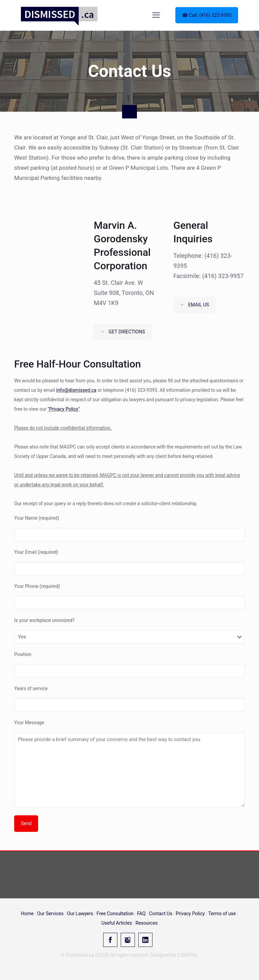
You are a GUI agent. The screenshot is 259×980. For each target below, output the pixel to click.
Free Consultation (115, 914)
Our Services (50, 914)
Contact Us (161, 914)
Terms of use (222, 914)
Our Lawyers (80, 914)
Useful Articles (117, 923)
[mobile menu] (156, 15)
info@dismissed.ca (76, 390)
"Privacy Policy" (64, 409)
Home (27, 914)
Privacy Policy (190, 914)
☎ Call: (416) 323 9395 (207, 15)
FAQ (141, 914)
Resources (147, 923)
